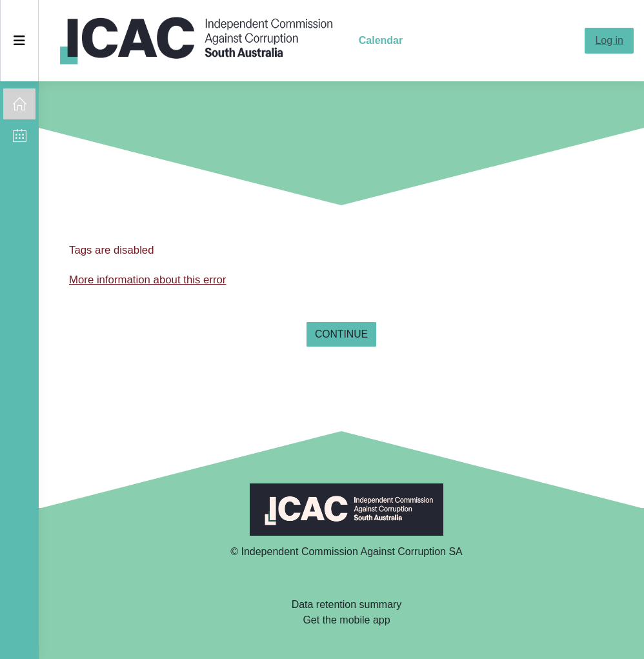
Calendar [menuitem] (381, 40)
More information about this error (147, 280)
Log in (609, 40)
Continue (341, 334)
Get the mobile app (346, 620)
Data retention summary (347, 604)
